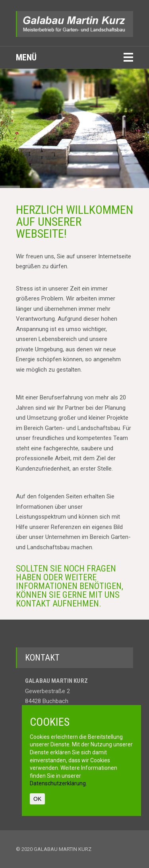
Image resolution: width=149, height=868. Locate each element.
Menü (26, 57)
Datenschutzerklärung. (58, 783)
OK (37, 799)
